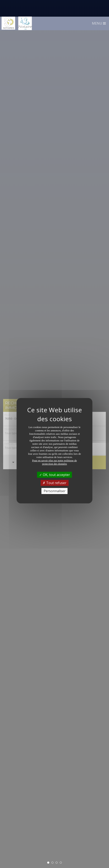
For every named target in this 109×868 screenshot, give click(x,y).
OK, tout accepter (55, 458)
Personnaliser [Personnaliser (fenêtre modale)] (55, 474)
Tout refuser (54, 466)
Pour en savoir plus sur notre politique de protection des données (54, 445)
